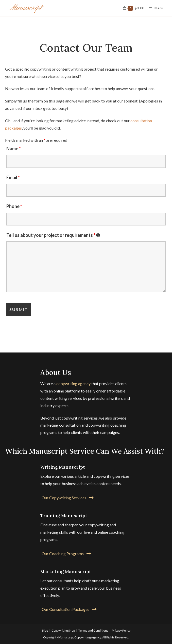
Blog (45, 630)
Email (13, 177)
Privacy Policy (121, 630)
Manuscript (25, 8)
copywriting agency (73, 383)
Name (14, 149)
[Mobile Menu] (154, 8)
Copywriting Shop (63, 630)
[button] (68, 497)
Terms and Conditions (93, 630)
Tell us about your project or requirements (53, 235)
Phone (14, 206)
